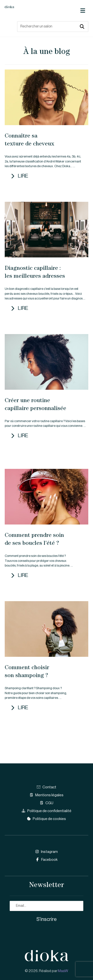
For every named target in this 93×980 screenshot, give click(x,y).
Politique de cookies (46, 819)
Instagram (46, 852)
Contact (46, 787)
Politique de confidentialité (46, 811)
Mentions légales (46, 795)
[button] (83, 11)
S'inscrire (46, 919)
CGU (46, 803)
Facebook (46, 860)
